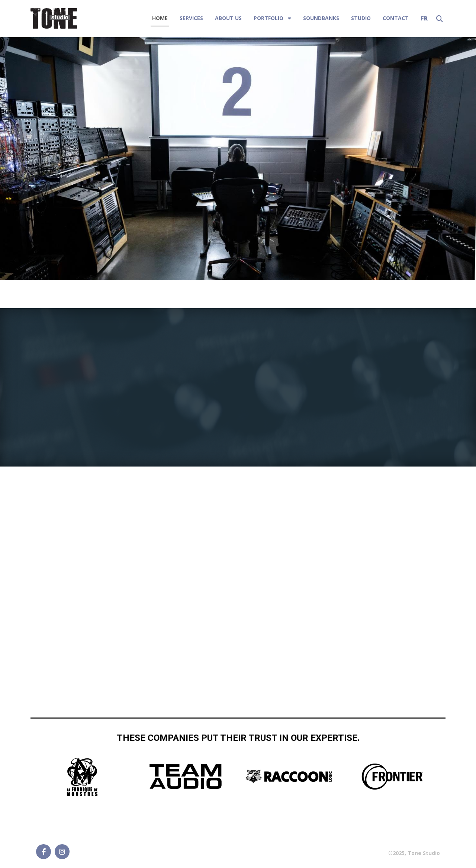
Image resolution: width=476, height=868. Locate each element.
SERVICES (191, 18)
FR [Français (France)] (424, 18)
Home (160, 18)
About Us (228, 18)
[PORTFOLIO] (289, 18)
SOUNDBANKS (321, 18)
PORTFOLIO (268, 18)
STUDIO (361, 18)
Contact (396, 18)
